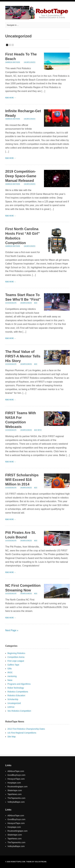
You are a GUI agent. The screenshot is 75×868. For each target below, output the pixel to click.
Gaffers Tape (13, 665)
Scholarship (13, 699)
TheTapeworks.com (16, 798)
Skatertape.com (15, 790)
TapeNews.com (15, 794)
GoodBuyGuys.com (16, 775)
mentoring (12, 676)
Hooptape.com (14, 783)
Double (10, 45)
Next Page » (12, 630)
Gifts (10, 669)
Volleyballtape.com (16, 802)
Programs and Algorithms (19, 684)
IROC (10, 672)
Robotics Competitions (18, 692)
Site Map (12, 737)
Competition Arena (16, 657)
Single (7, 45)
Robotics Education (16, 695)
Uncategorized (30, 62)
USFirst (11, 707)
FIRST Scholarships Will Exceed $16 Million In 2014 (22, 480)
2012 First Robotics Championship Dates (26, 729)
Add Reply (38, 430)
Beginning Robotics (16, 653)
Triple (13, 45)
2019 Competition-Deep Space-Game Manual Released (21, 176)
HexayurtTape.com (16, 779)
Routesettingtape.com (17, 787)
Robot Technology (16, 688)
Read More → (11, 98)
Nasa (10, 680)
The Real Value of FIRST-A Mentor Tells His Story (23, 356)
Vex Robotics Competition (19, 711)
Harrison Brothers (13, 62)
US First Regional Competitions (22, 733)
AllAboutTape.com (16, 771)
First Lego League (16, 661)
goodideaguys (11, 303)
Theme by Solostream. (36, 862)
